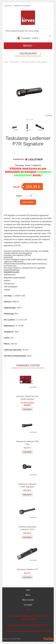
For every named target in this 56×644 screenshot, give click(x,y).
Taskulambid (14, 62)
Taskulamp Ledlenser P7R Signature (34, 62)
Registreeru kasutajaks (22, 6)
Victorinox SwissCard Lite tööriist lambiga (27, 398)
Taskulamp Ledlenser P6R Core (27, 443)
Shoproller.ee (49, 639)
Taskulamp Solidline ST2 (27, 569)
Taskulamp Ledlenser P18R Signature (27, 485)
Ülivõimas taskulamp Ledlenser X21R (27, 528)
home (6, 62)
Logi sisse (8, 6)
